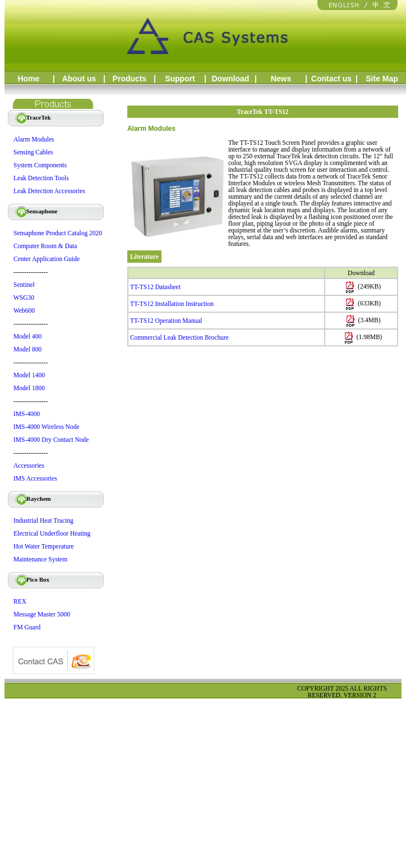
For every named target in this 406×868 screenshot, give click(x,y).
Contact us (331, 79)
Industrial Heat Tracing (43, 520)
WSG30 (24, 298)
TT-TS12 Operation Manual (166, 321)
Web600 (24, 310)
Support (180, 79)
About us (79, 79)
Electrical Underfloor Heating (52, 533)
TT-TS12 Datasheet (155, 287)
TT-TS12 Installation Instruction (172, 304)
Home (29, 79)
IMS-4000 (27, 414)
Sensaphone (35, 211)
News (281, 79)
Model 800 (27, 349)
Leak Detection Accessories (49, 191)
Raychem (32, 499)
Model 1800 (29, 388)
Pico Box (31, 579)
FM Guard (27, 627)
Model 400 (27, 336)
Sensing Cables (33, 152)
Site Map (382, 79)
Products (130, 79)
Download (231, 79)
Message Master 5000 (42, 614)
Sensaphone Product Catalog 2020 (58, 233)
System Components (40, 165)
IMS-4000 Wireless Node (47, 427)
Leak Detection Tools (41, 178)
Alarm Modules (34, 139)
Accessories (29, 465)
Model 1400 (29, 375)
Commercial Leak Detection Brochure (179, 337)
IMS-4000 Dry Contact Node (51, 440)
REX (20, 601)
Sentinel (24, 285)
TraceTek (32, 117)
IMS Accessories (35, 478)
